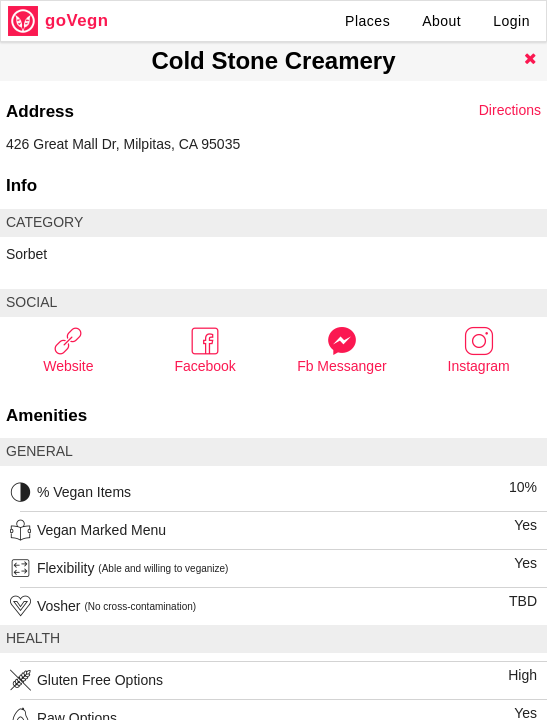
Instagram (479, 349)
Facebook (204, 349)
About (441, 21)
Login (511, 21)
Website (68, 349)
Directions (510, 110)
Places (367, 21)
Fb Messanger (341, 349)
